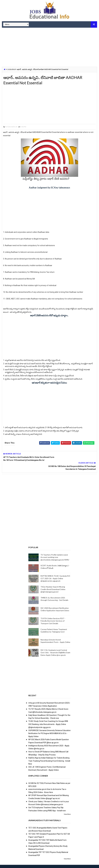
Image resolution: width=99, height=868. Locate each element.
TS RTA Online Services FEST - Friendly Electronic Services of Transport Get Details (53, 615)
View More (67, 808)
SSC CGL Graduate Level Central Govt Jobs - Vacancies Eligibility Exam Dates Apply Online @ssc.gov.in (55, 647)
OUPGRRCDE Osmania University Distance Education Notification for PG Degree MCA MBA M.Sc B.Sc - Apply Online (49, 728)
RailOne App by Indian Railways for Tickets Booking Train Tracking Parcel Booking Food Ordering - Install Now (49, 755)
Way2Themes (16, 863)
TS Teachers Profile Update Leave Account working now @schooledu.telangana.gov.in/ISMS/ (55, 551)
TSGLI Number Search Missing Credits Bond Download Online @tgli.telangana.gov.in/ (53, 583)
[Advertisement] (49, 48)
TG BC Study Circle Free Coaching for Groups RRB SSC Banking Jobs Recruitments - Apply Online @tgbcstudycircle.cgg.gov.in (48, 719)
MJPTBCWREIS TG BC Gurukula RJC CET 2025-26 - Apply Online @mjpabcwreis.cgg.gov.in (55, 573)
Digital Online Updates (44, 863)
